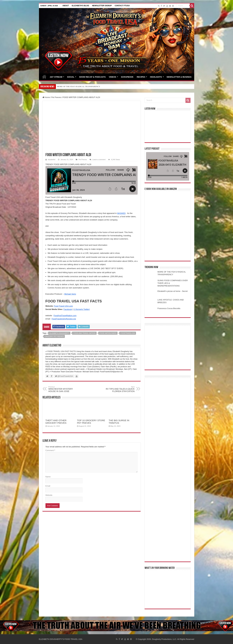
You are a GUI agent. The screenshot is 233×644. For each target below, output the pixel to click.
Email (48, 486)
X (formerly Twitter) (82, 309)
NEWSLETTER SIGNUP (102, 6)
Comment (50, 450)
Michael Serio (70, 294)
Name (48, 477)
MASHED (121, 213)
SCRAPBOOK (127, 77)
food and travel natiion (84, 333)
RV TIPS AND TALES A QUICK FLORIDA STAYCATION (119, 389)
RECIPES (141, 77)
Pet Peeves (56, 97)
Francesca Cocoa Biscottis (169, 308)
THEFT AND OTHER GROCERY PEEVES (56, 422)
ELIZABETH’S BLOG (80, 6)
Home (46, 97)
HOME (44, 77)
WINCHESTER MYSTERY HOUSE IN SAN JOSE (64, 389)
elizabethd (52, 160)
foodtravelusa (128, 333)
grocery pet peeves (54, 336)
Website (49, 495)
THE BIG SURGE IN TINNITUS (119, 422)
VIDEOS (113, 77)
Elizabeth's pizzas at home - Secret (173, 291)
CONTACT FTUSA (122, 6)
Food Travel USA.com (63, 306)
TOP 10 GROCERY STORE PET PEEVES (91, 422)
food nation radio (108, 333)
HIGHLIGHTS (156, 77)
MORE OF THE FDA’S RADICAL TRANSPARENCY (79, 86)
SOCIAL (71, 77)
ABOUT (66, 6)
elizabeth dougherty (60, 333)
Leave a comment (99, 160)
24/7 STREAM (56, 77)
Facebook (68, 309)
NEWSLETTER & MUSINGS (179, 77)
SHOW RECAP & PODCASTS (92, 77)
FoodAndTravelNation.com (65, 316)
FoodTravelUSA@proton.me (64, 319)
